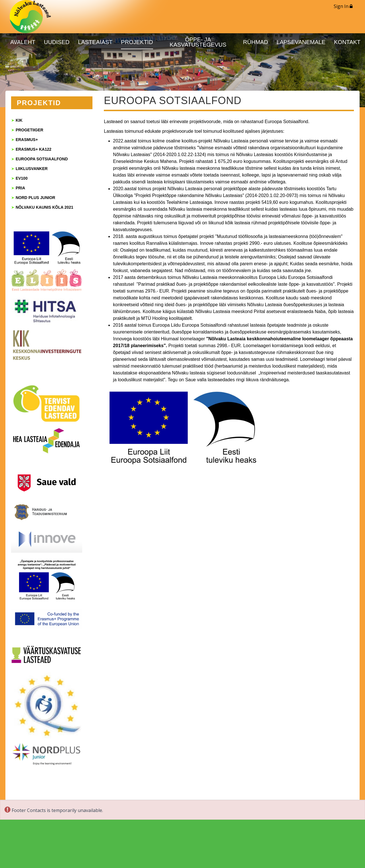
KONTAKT (347, 42)
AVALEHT (23, 42)
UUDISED (57, 42)
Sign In (343, 6)
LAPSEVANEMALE (301, 42)
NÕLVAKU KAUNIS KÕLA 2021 (45, 207)
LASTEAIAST (95, 42)
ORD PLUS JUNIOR (37, 198)
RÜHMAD (255, 42)
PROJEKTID (137, 42)
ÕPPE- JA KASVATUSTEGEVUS (198, 42)
